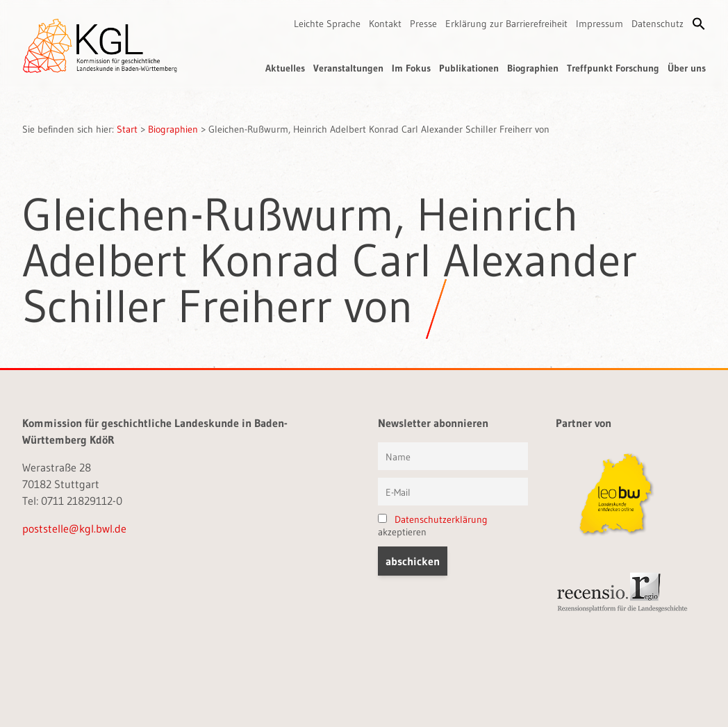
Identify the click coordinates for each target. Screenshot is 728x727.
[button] (699, 24)
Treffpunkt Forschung (613, 68)
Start (127, 129)
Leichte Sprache (327, 24)
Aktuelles (285, 68)
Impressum (599, 24)
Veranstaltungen (348, 68)
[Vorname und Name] (453, 456)
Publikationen (469, 68)
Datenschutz (657, 24)
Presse (423, 24)
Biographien (533, 68)
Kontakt (385, 24)
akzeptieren (433, 526)
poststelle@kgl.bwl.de (74, 528)
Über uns (687, 68)
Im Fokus (411, 68)
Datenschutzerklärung (441, 519)
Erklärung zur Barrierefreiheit (506, 24)
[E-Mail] (453, 492)
